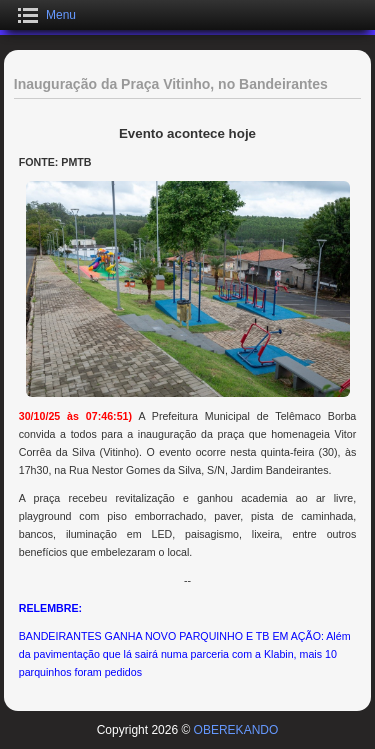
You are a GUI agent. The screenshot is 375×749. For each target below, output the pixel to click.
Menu (61, 15)
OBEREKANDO (236, 730)
